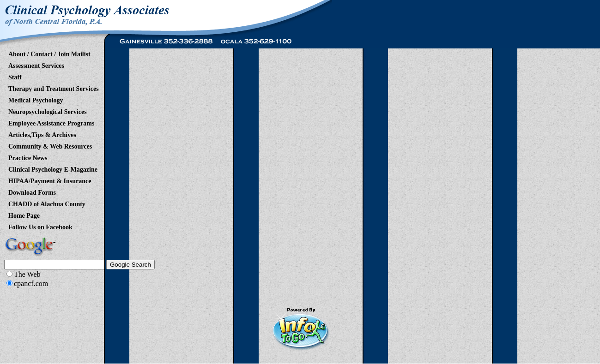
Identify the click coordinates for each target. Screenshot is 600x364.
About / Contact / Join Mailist (49, 53)
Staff (15, 76)
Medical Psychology (36, 99)
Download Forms (32, 191)
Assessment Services (36, 64)
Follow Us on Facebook (40, 226)
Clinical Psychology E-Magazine (53, 168)
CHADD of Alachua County (47, 203)
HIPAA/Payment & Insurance (50, 179)
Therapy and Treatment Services (54, 87)
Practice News (28, 156)
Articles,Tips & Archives (42, 133)
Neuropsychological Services (48, 110)
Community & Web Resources (50, 145)
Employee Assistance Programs (51, 122)
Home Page (24, 214)
